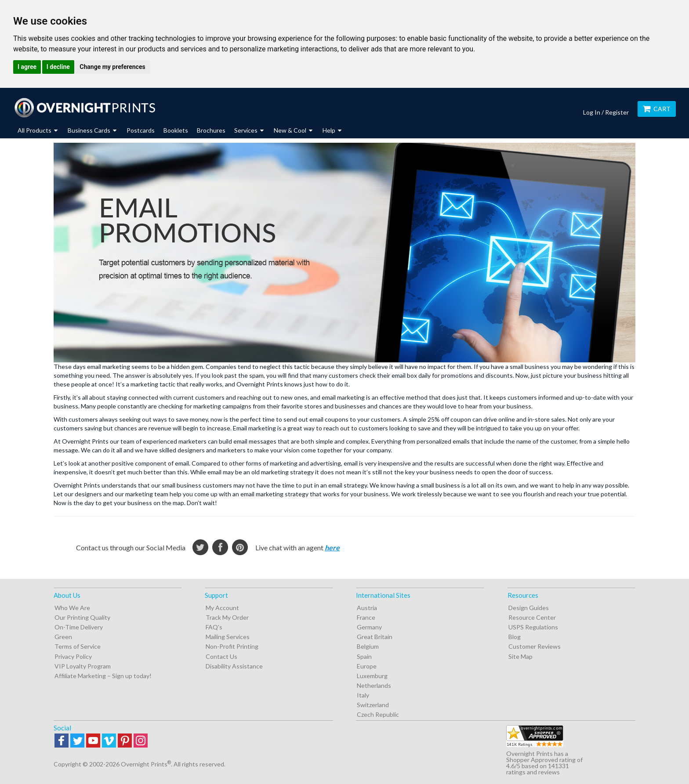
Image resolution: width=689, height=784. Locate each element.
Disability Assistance (234, 666)
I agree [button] (27, 67)
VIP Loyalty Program (83, 666)
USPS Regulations (533, 627)
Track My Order (227, 617)
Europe (367, 666)
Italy (363, 695)
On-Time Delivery (79, 627)
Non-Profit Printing (232, 646)
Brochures (211, 130)
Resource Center (532, 617)
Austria (367, 608)
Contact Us (221, 656)
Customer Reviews (535, 646)
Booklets (176, 130)
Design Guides (529, 608)
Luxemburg (372, 676)
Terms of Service (78, 646)
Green (63, 637)
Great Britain (375, 637)
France (366, 617)
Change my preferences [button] (112, 67)
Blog (515, 637)
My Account (222, 608)
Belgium (368, 646)
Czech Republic (378, 714)
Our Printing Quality (82, 617)
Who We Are (72, 608)
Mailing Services (228, 637)
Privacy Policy (73, 656)
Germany (369, 627)
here (332, 547)
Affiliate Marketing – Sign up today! (103, 676)
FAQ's (214, 627)
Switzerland (373, 705)
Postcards (141, 130)
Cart (657, 109)
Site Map (520, 656)
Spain (364, 656)
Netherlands (374, 685)
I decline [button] (58, 67)
